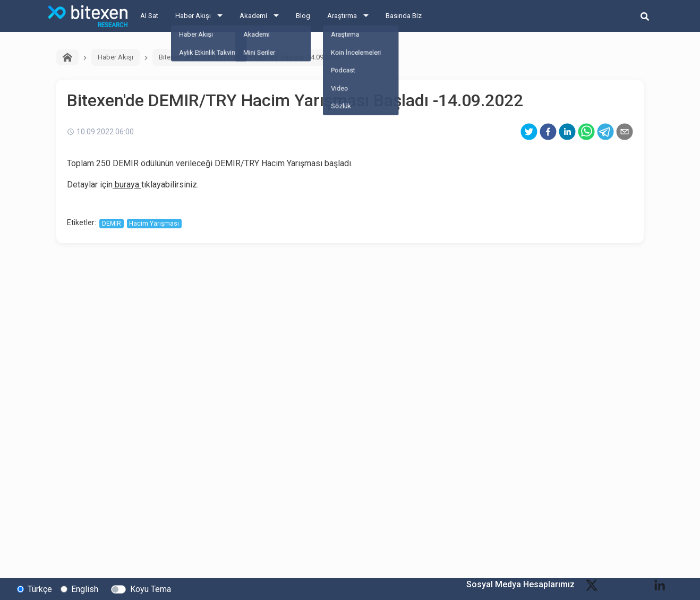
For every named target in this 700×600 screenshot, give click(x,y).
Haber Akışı (193, 16)
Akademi (253, 16)
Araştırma (342, 16)
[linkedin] (567, 132)
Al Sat (149, 16)
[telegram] (605, 132)
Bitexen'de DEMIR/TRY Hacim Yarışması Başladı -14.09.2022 (249, 57)
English (85, 589)
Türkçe (40, 589)
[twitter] (529, 132)
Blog (303, 16)
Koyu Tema (151, 589)
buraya (126, 185)
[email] (625, 132)
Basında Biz (404, 16)
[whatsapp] (586, 132)
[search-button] (645, 16)
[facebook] (548, 132)
